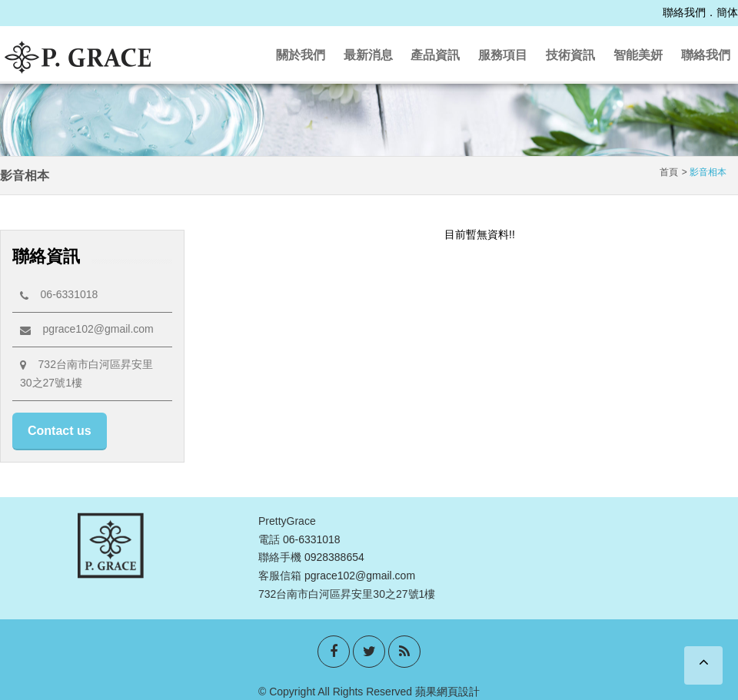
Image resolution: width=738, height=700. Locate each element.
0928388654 (334, 557)
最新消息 (368, 55)
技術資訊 (570, 55)
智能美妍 (638, 55)
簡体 (727, 12)
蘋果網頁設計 (447, 692)
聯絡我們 (684, 12)
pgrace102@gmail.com (87, 329)
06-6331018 (59, 294)
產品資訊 (435, 55)
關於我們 (301, 55)
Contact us (60, 431)
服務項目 (503, 55)
